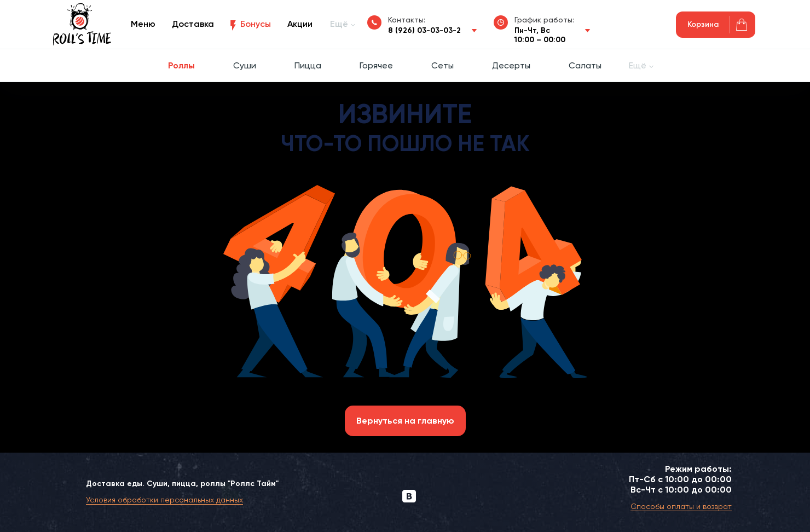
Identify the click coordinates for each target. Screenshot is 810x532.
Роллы (181, 65)
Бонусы (256, 24)
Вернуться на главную (405, 421)
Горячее (376, 65)
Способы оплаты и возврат (681, 506)
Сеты (442, 65)
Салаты (585, 65)
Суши (245, 65)
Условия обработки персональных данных (164, 500)
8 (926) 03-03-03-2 (424, 30)
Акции (300, 24)
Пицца (308, 65)
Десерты (511, 65)
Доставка (193, 24)
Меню (143, 24)
